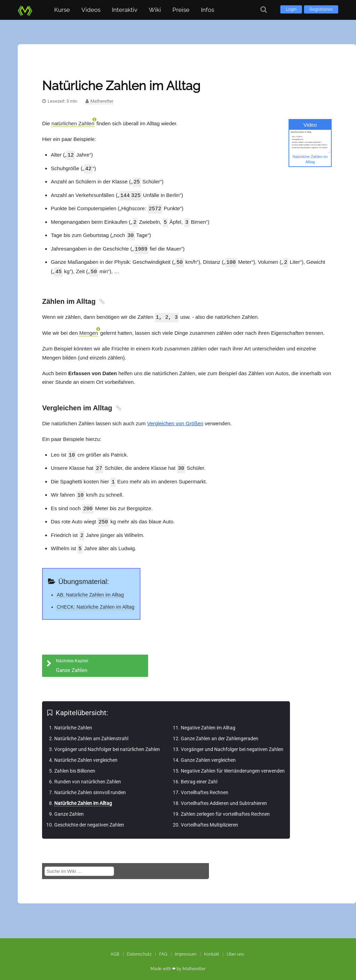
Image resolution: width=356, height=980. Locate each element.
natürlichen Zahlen (73, 123)
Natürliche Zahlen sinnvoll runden (90, 786)
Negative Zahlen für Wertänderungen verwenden (233, 764)
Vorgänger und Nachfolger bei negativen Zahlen (232, 743)
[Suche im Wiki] (79, 865)
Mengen (89, 329)
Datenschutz (139, 948)
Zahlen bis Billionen (75, 764)
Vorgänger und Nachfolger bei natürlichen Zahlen (107, 743)
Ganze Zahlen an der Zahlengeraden (220, 732)
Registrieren (321, 9)
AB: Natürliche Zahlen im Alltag (90, 588)
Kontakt (212, 948)
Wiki (155, 10)
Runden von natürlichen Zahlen (88, 775)
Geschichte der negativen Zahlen (89, 818)
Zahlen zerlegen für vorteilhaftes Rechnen (225, 807)
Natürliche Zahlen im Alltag (83, 797)
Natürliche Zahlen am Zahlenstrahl (91, 732)
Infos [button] (208, 10)
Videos (91, 10)
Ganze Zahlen (69, 807)
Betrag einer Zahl (199, 775)
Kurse (62, 10)
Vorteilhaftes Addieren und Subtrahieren (224, 797)
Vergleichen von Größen (175, 420)
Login (291, 9)
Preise (181, 10)
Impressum (186, 948)
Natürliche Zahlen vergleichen (86, 753)
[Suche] (264, 10)
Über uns (235, 948)
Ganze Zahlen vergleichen (208, 753)
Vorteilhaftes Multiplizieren (209, 818)
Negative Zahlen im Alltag (208, 721)
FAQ (163, 948)
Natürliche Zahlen (73, 721)
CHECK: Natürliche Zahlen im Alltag (95, 600)
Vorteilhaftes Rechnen (205, 786)
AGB (115, 948)
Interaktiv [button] (125, 10)
